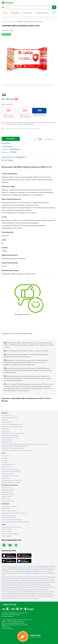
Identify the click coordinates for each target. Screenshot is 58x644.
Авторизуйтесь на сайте (10, 334)
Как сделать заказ (7, 416)
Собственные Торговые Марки (12, 520)
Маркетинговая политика (10, 436)
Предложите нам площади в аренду (13, 513)
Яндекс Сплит (27, 13)
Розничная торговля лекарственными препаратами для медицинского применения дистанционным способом (25, 445)
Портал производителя (9, 511)
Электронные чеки (8, 501)
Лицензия (5, 429)
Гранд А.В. (21, 157)
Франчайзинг (6, 509)
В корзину (11, 139)
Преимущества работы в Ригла (12, 527)
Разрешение (6, 431)
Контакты (5, 462)
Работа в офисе (7, 532)
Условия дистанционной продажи (13, 433)
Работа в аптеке (7, 529)
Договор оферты (7, 440)
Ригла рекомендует (42, 13)
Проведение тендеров (9, 506)
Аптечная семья (7, 488)
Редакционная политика (10, 469)
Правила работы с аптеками (11, 482)
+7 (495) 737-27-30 (9, 605)
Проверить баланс (8, 494)
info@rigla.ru (9, 628)
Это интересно (7, 422)
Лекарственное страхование (11, 471)
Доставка (5, 420)
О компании (6, 456)
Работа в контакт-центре (10, 534)
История (4, 458)
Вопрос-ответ (6, 499)
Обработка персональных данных (13, 448)
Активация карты (7, 490)
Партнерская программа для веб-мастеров (16, 522)
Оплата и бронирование (10, 418)
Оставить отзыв (7, 467)
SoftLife (11, 160)
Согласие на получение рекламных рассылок (16, 450)
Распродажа (15, 13)
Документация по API (9, 517)
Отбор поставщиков (8, 515)
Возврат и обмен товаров (10, 438)
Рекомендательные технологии (12, 480)
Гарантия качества (8, 474)
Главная (4, 22)
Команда (5, 460)
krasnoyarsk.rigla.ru (16, 568)
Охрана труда (6, 536)
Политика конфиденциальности (12, 424)
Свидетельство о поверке (10, 476)
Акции (5, 13)
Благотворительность (9, 465)
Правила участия (7, 492)
